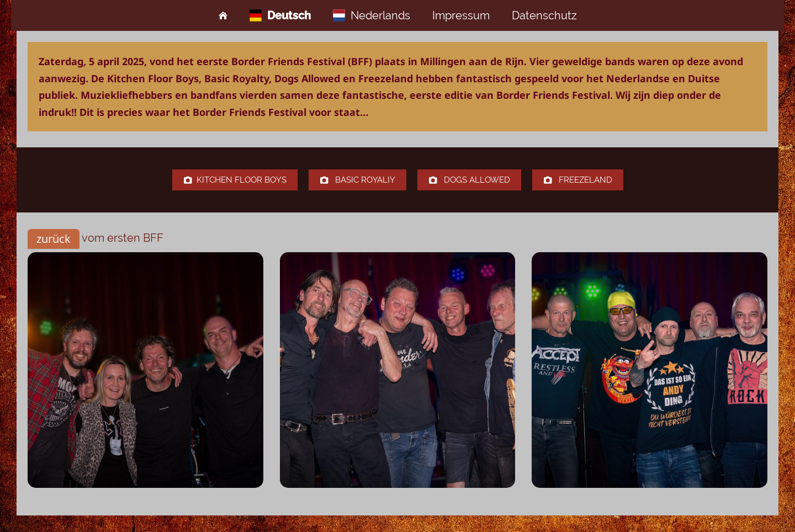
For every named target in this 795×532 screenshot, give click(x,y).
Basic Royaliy (357, 180)
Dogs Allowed (469, 180)
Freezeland (578, 180)
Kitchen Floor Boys (235, 180)
